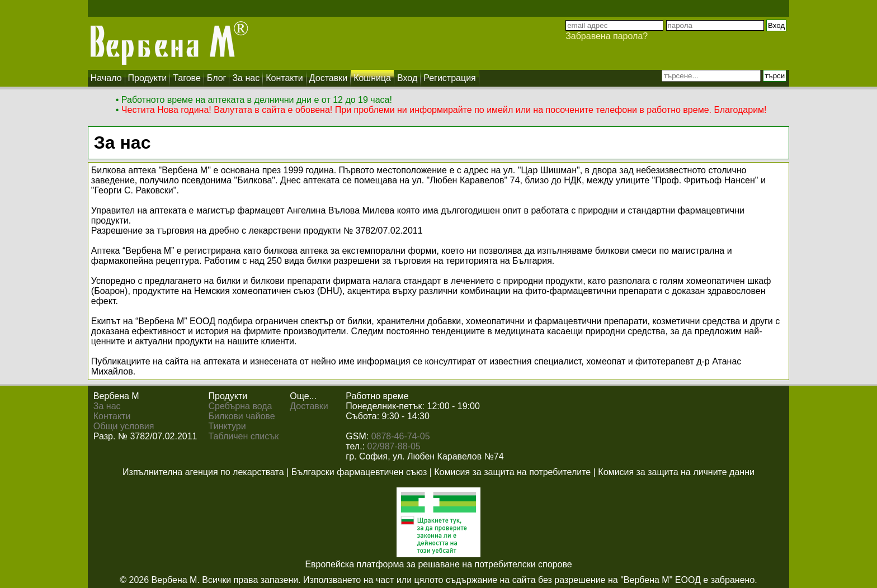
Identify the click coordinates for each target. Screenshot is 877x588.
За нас (107, 406)
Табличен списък (244, 436)
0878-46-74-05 (401, 436)
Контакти (112, 416)
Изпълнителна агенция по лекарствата (203, 472)
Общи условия (124, 426)
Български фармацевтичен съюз (359, 472)
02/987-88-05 (394, 446)
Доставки (309, 406)
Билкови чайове (242, 416)
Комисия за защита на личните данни (676, 472)
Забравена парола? (607, 36)
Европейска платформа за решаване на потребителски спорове (438, 564)
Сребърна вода (241, 406)
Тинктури (227, 426)
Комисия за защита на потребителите (512, 472)
